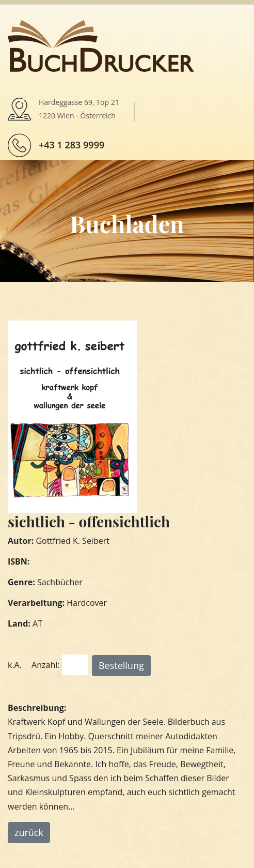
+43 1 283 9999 (72, 145)
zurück (29, 832)
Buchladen (127, 223)
